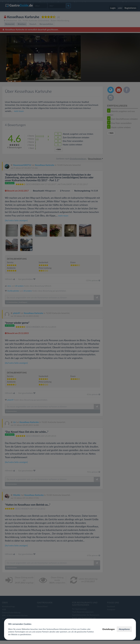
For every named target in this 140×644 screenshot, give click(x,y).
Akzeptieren (124, 629)
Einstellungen (109, 629)
